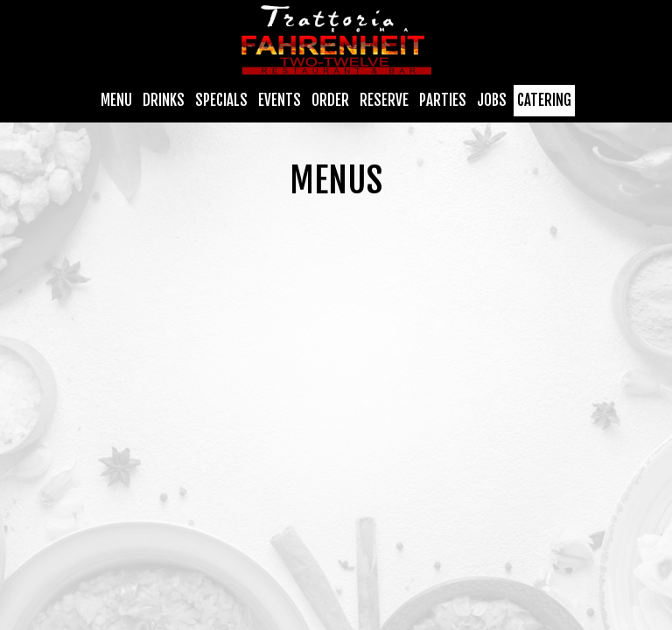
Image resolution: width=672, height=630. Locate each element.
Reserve (384, 101)
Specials (221, 101)
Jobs (492, 101)
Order (330, 101)
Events (280, 101)
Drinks (164, 101)
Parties (443, 101)
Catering (544, 101)
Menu (116, 101)
